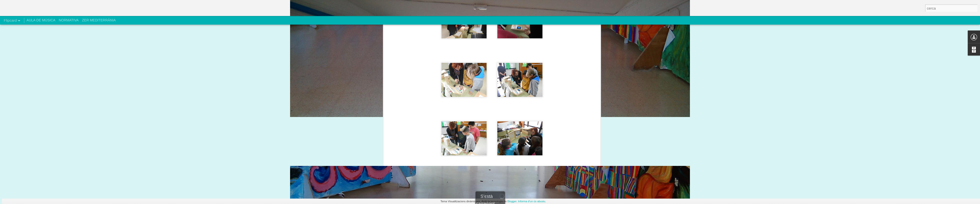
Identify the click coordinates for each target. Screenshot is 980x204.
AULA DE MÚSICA (41, 20)
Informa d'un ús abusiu (532, 201)
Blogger (512, 201)
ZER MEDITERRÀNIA (99, 20)
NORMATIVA (69, 20)
